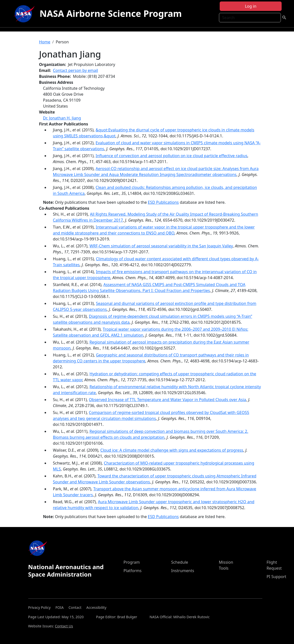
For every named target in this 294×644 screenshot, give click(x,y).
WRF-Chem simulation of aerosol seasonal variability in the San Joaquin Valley (161, 246)
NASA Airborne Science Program (111, 14)
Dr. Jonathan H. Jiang (62, 118)
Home (45, 42)
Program (132, 562)
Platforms (132, 571)
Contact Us (64, 626)
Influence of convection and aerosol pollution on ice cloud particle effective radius (172, 156)
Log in (251, 6)
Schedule (180, 562)
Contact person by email (76, 70)
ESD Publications (163, 202)
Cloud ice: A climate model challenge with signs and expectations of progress (172, 450)
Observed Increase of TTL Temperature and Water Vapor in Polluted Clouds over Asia (168, 400)
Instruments (183, 571)
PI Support (276, 577)
